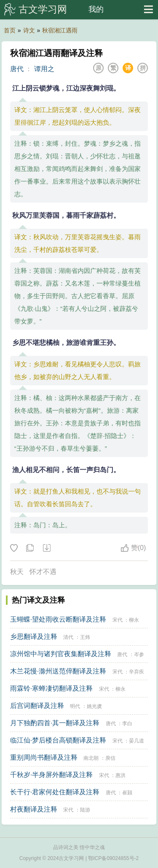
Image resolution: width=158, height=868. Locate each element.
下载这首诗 (46, 548)
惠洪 (121, 775)
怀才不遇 (43, 572)
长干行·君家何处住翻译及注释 (55, 792)
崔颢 (127, 793)
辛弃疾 (137, 672)
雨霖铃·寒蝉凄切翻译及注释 (51, 688)
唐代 (17, 69)
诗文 (29, 30)
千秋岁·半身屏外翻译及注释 (51, 775)
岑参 (139, 654)
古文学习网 (43, 9)
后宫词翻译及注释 (37, 706)
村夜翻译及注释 (34, 809)
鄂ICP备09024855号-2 (113, 858)
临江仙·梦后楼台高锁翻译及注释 (58, 740)
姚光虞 (94, 706)
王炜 (85, 637)
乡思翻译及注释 (34, 637)
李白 (127, 724)
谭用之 (44, 69)
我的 (96, 9)
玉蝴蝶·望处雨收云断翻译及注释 (58, 619)
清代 (68, 637)
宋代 (118, 620)
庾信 (110, 758)
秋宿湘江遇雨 (60, 30)
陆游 (85, 810)
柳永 (134, 620)
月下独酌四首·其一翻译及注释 (55, 723)
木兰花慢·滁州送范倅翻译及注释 (58, 671)
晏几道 (137, 741)
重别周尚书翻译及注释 (44, 757)
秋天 (17, 572)
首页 (10, 30)
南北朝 (91, 758)
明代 (75, 706)
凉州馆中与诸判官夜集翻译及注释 (61, 654)
